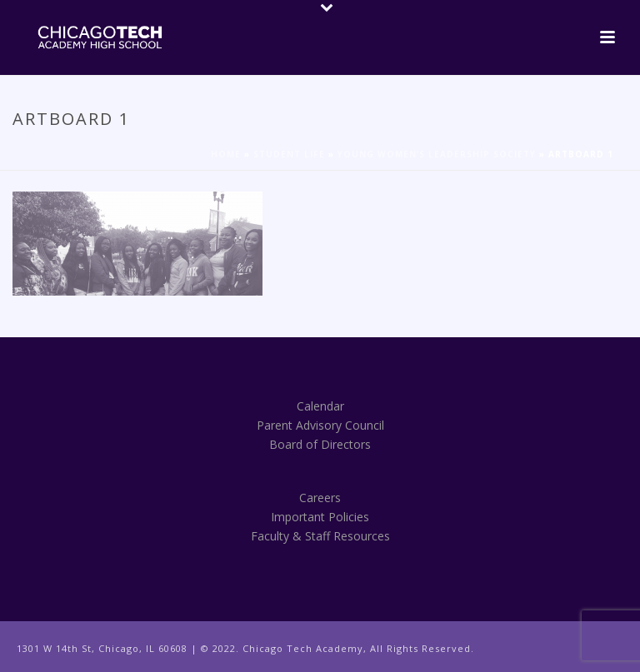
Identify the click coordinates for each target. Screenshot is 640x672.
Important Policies (320, 517)
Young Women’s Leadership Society (437, 154)
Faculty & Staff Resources (320, 536)
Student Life (289, 154)
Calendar (320, 406)
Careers (320, 498)
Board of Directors (320, 444)
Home (226, 154)
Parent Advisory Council (320, 425)
